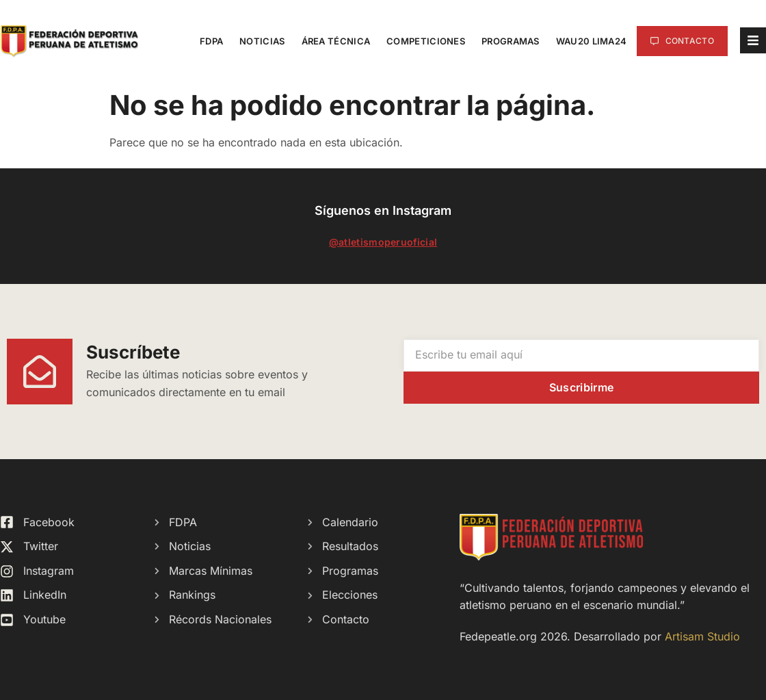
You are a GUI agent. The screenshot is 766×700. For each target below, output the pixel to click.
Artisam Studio (702, 636)
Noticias (262, 41)
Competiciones (426, 41)
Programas (511, 41)
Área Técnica (336, 41)
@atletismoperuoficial (383, 242)
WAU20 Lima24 (592, 41)
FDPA (211, 41)
